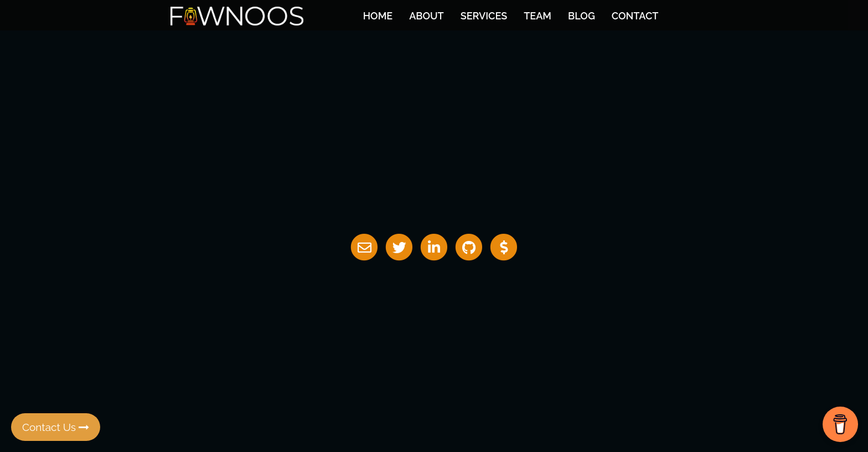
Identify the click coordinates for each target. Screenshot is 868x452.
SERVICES (484, 16)
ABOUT (426, 16)
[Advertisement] (434, 338)
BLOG (582, 16)
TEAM (538, 16)
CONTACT (635, 16)
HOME (378, 16)
